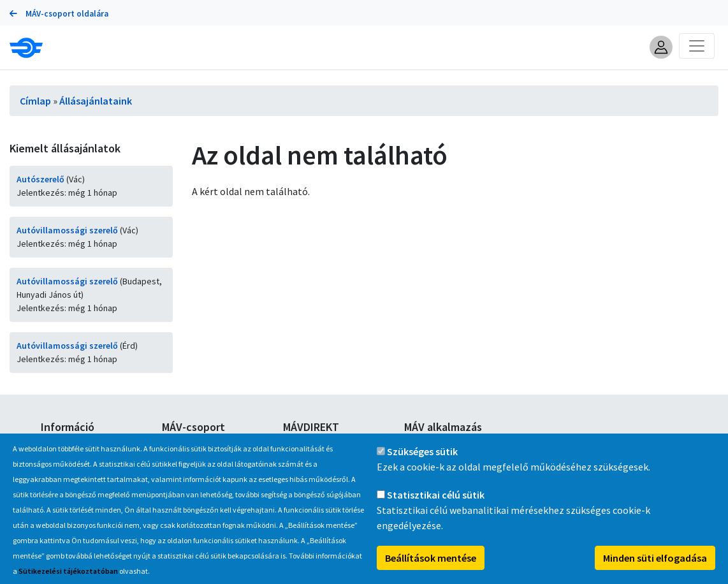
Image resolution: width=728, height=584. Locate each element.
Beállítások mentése (431, 567)
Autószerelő (40, 179)
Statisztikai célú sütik (436, 504)
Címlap (35, 101)
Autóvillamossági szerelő (67, 230)
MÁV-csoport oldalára (59, 14)
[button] (661, 47)
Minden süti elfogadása (655, 567)
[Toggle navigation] (697, 46)
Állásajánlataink (96, 101)
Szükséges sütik (422, 460)
